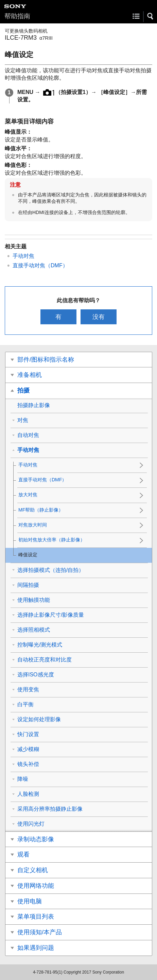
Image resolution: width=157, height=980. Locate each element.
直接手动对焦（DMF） (40, 265)
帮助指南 (17, 16)
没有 (99, 317)
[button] (151, 16)
